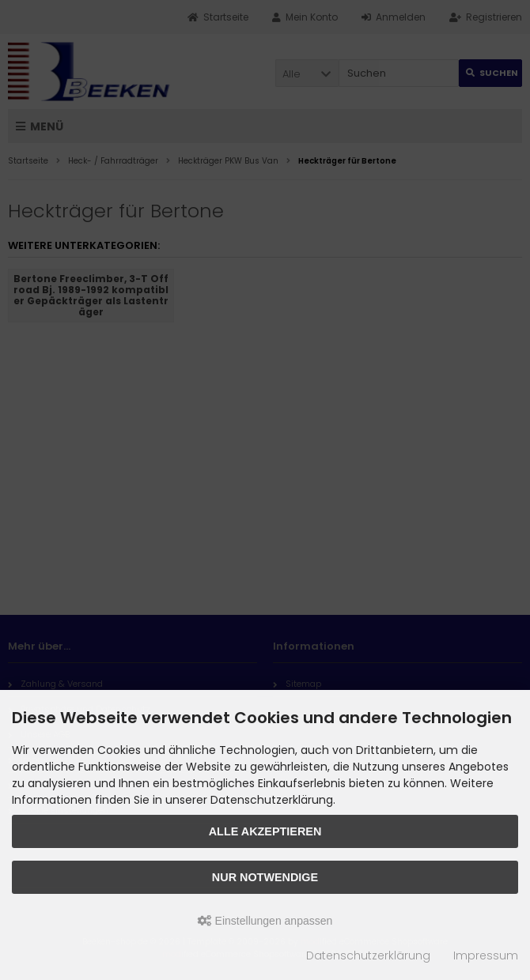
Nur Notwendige (265, 877)
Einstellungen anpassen (265, 921)
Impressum (486, 955)
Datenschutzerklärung (368, 955)
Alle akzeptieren (265, 831)
